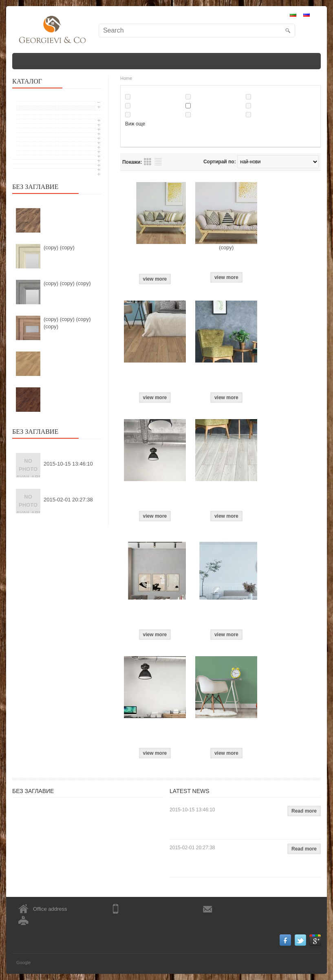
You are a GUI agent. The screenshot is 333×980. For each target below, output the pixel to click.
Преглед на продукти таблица (148, 162)
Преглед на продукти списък (158, 162)
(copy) (226, 247)
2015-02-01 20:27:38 (68, 500)
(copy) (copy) (59, 247)
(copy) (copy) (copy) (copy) (67, 323)
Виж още (135, 124)
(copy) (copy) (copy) (67, 283)
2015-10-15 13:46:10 (68, 464)
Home (126, 78)
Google (23, 962)
